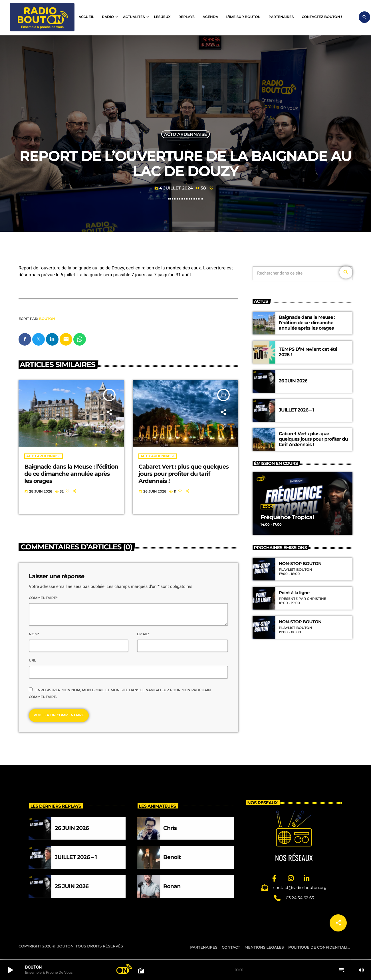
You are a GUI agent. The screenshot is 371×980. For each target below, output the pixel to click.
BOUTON (47, 319)
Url (32, 661)
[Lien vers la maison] (42, 17)
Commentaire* (43, 598)
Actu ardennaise (186, 134)
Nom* (34, 635)
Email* (143, 635)
